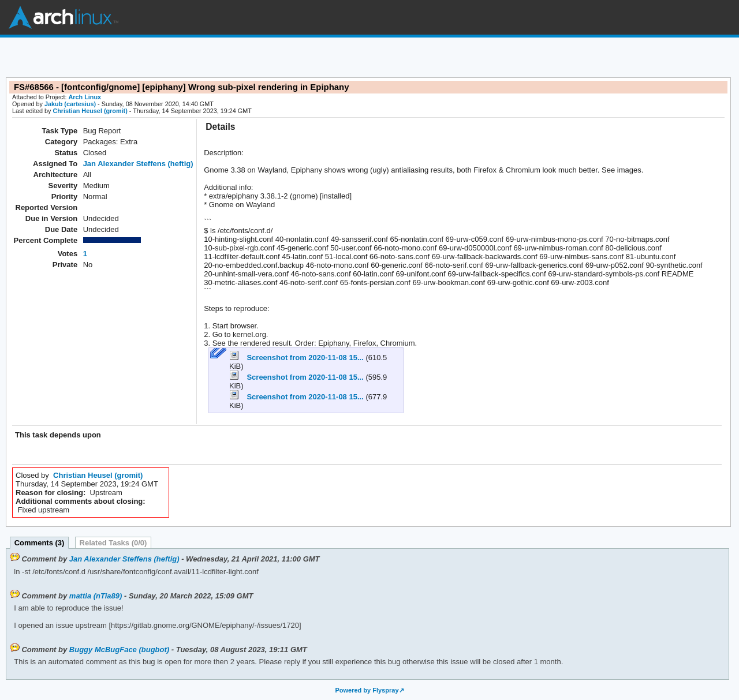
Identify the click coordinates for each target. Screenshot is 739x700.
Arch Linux (64, 17)
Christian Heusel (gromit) (90, 111)
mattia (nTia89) (96, 596)
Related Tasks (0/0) (113, 543)
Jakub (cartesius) (70, 104)
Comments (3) (40, 543)
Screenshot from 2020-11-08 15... (297, 358)
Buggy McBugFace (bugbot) (119, 650)
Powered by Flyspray (367, 690)
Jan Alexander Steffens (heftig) (138, 164)
